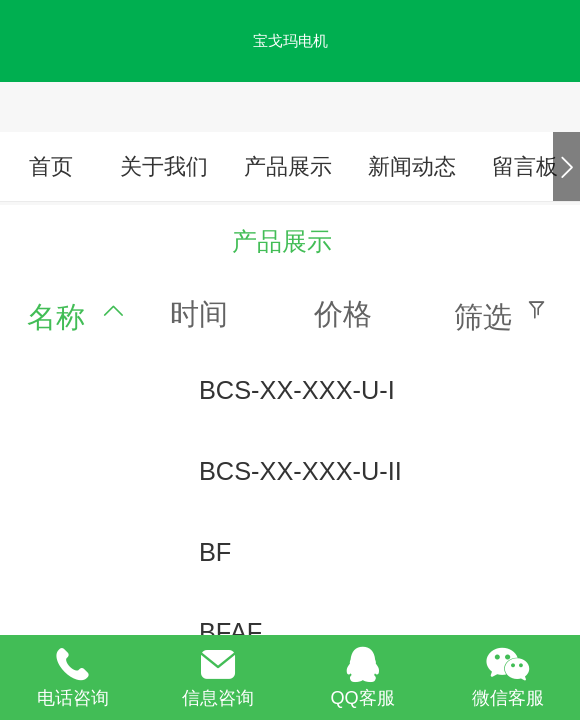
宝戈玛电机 (290, 40)
